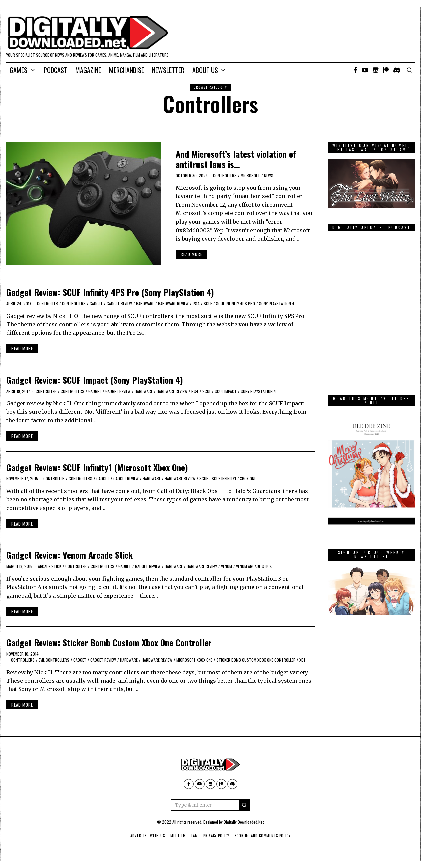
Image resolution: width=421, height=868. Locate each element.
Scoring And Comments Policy (263, 836)
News (269, 175)
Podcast (56, 70)
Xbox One (248, 479)
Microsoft (250, 175)
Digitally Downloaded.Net (244, 822)
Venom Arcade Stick (254, 566)
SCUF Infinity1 (224, 479)
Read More (191, 254)
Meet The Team (183, 836)
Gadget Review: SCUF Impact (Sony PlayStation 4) (95, 380)
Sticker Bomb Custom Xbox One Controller (256, 660)
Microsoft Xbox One (194, 660)
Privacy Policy (216, 836)
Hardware (145, 303)
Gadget (96, 303)
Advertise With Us (146, 836)
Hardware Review (173, 303)
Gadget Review (119, 303)
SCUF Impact (226, 391)
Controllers (225, 175)
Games (18, 70)
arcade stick (50, 566)
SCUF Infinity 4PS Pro (236, 303)
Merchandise (126, 70)
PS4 (196, 303)
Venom (227, 566)
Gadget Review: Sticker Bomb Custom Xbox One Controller (109, 643)
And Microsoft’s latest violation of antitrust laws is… (236, 159)
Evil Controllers (54, 660)
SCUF (208, 303)
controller (47, 303)
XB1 (302, 660)
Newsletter (168, 70)
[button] (245, 805)
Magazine (88, 70)
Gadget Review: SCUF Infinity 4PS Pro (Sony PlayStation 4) (110, 292)
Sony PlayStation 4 (277, 303)
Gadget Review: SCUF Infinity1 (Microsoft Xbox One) (97, 467)
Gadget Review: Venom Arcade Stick (70, 555)
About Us (205, 70)
